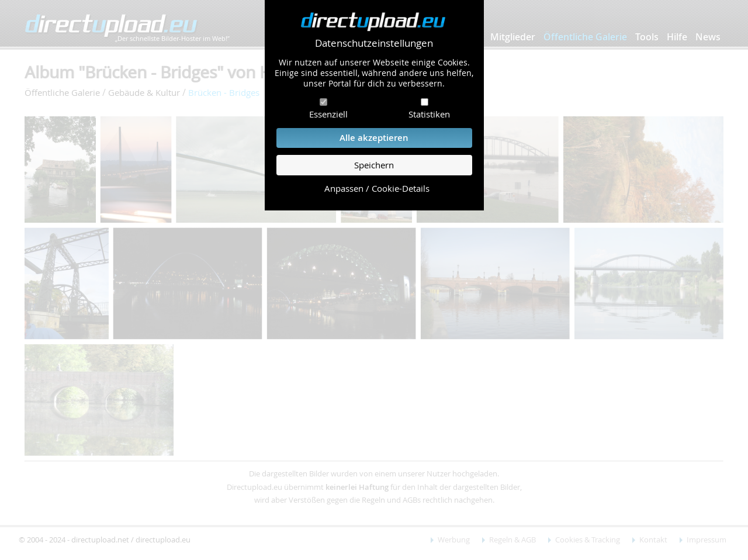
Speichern (374, 165)
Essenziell (328, 114)
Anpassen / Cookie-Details (377, 189)
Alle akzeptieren (374, 138)
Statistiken (429, 114)
